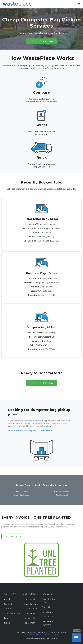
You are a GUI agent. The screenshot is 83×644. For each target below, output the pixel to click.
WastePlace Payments (47, 623)
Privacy (50, 634)
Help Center (29, 623)
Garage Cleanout (62, 492)
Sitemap (55, 634)
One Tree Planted (13, 613)
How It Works (30, 599)
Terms (44, 634)
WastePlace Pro (31, 608)
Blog (6, 618)
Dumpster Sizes (30, 618)
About (7, 599)
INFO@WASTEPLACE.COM (33, 634)
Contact (8, 604)
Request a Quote (31, 604)
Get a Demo (47, 612)
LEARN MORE (13, 536)
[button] (79, 4)
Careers (8, 608)
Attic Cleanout (21, 492)
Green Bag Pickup (21, 495)
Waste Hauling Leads (48, 601)
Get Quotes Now (41, 383)
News (7, 623)
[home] (16, 3)
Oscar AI (46, 607)
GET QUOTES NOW (41, 41)
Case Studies (29, 613)
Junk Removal (62, 495)
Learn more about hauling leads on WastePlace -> (31, 430)
